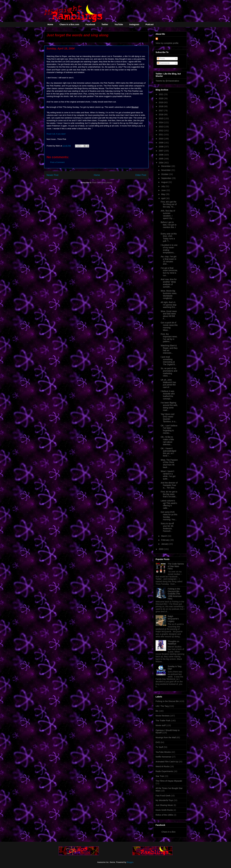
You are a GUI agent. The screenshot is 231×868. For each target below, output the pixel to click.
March (164, 536)
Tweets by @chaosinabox (167, 81)
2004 (161, 163)
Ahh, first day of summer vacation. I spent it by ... (168, 214)
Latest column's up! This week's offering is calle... (169, 504)
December (166, 166)
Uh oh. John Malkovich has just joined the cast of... (168, 384)
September (166, 178)
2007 (161, 151)
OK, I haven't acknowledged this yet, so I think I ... (168, 452)
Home (50, 24)
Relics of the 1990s (164, 815)
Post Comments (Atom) (102, 183)
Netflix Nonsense (163, 757)
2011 (161, 135)
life (157, 711)
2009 (161, 143)
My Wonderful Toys (164, 800)
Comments (164, 63)
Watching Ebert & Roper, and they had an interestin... (169, 349)
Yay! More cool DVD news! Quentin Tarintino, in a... (169, 418)
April (164, 198)
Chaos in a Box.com (69, 24)
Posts (161, 59)
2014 (161, 122)
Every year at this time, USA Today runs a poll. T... (169, 237)
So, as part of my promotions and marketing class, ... (169, 372)
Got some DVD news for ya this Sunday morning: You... (169, 516)
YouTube (119, 24)
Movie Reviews (162, 716)
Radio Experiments (164, 771)
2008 (161, 147)
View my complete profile (167, 43)
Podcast (150, 24)
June (164, 190)
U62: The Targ (162, 706)
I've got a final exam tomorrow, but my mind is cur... (169, 272)
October (165, 174)
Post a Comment (57, 162)
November (166, 170)
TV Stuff (159, 747)
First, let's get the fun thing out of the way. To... (169, 204)
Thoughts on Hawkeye (174, 643)
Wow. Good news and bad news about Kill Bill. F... (169, 315)
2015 (161, 118)
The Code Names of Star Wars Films (176, 566)
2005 (161, 159)
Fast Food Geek (163, 796)
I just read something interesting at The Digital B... (169, 361)
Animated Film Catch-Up (167, 762)
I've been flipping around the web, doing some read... (169, 406)
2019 (161, 102)
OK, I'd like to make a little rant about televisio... (167, 441)
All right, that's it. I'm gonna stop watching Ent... (169, 305)
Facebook (90, 24)
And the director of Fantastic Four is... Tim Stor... (169, 485)
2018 (161, 106)
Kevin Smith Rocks (164, 810)
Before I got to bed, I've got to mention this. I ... (169, 226)
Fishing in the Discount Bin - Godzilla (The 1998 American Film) (175, 594)
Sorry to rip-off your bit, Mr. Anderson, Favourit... (167, 527)
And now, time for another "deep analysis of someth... (169, 283)
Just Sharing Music (164, 805)
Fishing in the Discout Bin (167, 701)
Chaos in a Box (168, 832)
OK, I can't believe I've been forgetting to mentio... (169, 429)
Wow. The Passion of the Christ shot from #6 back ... (169, 464)
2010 (161, 139)
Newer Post (53, 175)
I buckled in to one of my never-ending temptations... (169, 249)
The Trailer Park (163, 721)
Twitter (105, 24)
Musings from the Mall (166, 737)
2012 (161, 131)
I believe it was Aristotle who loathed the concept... (168, 395)
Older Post (141, 175)
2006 (161, 155)
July (163, 186)
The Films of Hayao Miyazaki (169, 781)
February (166, 540)
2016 (161, 114)
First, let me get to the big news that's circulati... (169, 494)
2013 (161, 127)
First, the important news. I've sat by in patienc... (169, 338)
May (163, 194)
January (165, 544)
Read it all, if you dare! (56, 134)
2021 (161, 94)
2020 (161, 98)
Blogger (130, 862)
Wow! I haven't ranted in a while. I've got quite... (168, 475)
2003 (161, 549)
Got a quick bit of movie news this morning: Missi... (169, 326)
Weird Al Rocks (163, 766)
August (165, 182)
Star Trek (160, 776)
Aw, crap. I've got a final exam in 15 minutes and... (169, 260)
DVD (158, 742)
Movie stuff (161, 725)
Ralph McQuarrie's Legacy (173, 619)
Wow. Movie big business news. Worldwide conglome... (169, 294)
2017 (161, 111)
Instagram (134, 24)
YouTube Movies (163, 752)
